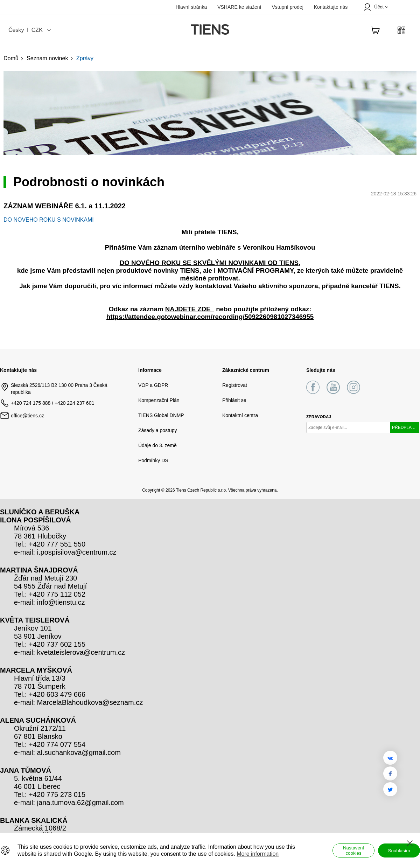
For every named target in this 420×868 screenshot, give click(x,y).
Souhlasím (399, 851)
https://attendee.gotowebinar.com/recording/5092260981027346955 (210, 317)
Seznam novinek (50, 58)
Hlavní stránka (191, 7)
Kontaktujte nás (331, 7)
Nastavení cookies (353, 850)
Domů (14, 58)
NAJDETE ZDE (190, 309)
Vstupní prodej (287, 7)
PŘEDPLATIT (405, 428)
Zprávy (85, 58)
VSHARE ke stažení (239, 7)
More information (258, 854)
